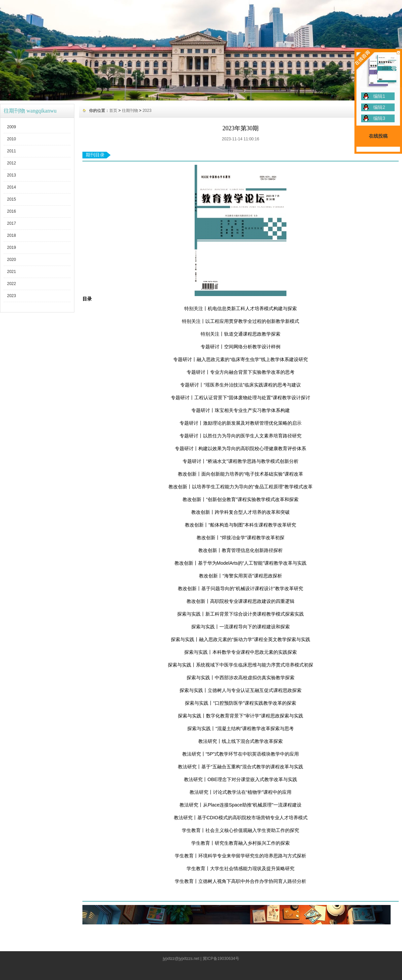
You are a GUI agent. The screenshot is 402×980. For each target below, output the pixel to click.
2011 (12, 151)
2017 (12, 223)
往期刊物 (130, 111)
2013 (12, 175)
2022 (12, 284)
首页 (113, 111)
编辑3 (379, 118)
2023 (12, 296)
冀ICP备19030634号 (221, 959)
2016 (12, 211)
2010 (12, 139)
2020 (12, 260)
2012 (12, 163)
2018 (12, 235)
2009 (12, 127)
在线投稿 (378, 136)
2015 (12, 199)
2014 (12, 187)
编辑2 (379, 107)
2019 (12, 248)
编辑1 (379, 96)
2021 (12, 272)
